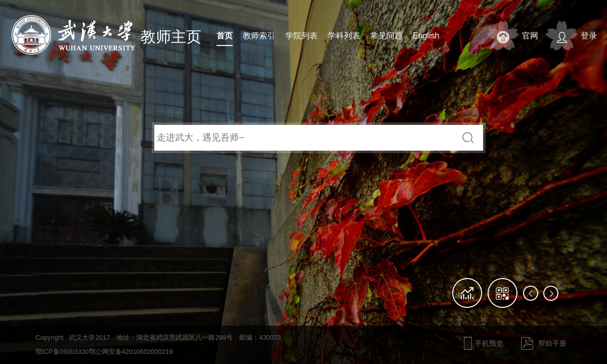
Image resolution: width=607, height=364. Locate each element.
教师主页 (171, 37)
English (426, 36)
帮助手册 (552, 343)
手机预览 (489, 343)
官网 (530, 36)
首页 (225, 36)
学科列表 (344, 36)
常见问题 (386, 36)
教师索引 (259, 36)
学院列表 (301, 36)
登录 (589, 36)
